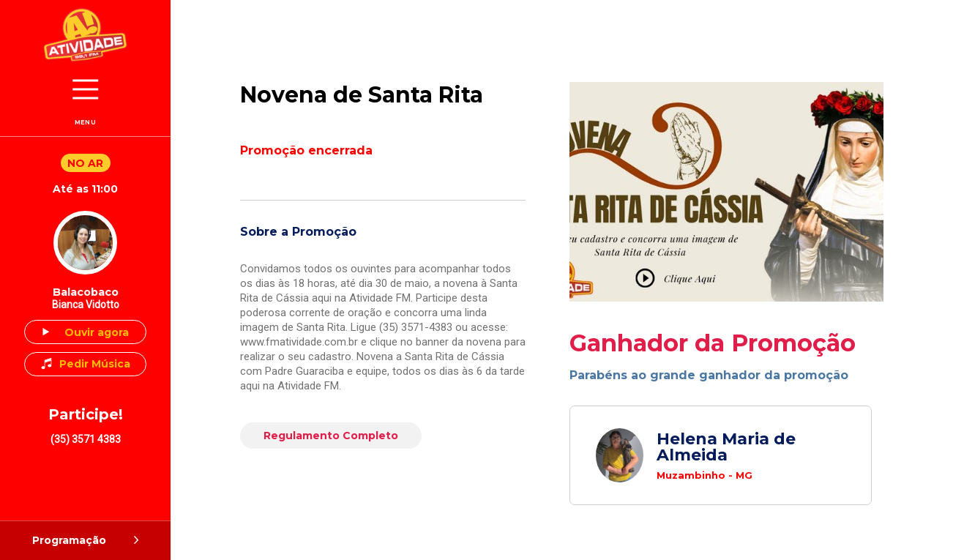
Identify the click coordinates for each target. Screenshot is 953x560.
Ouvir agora (97, 332)
